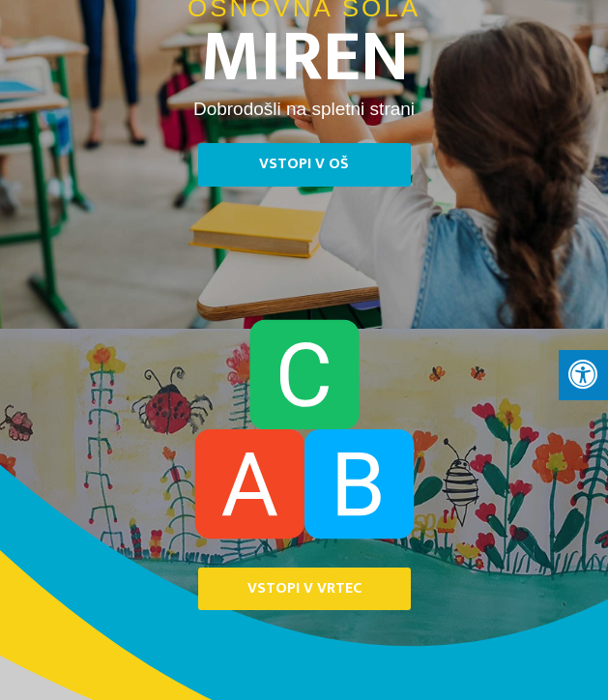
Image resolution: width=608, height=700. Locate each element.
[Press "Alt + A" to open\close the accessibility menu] (583, 375)
